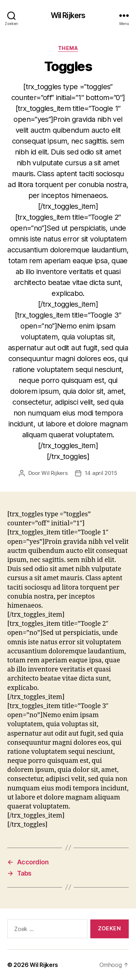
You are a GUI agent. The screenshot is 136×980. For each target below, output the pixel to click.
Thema (68, 48)
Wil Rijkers (68, 15)
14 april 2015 (101, 473)
